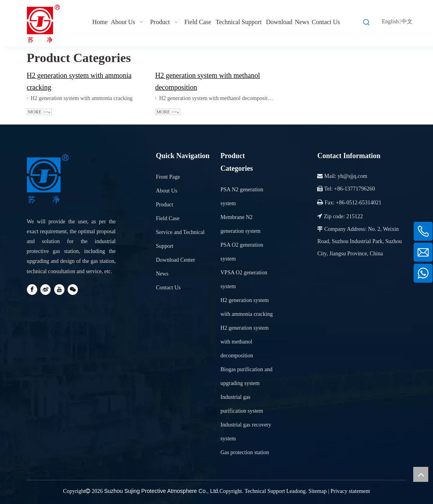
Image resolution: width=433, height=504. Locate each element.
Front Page (168, 177)
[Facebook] (32, 290)
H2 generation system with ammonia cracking (82, 98)
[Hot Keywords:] (367, 23)
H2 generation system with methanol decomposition (216, 98)
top (421, 474)
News (162, 274)
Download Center (175, 260)
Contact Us (168, 288)
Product (165, 205)
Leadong (296, 491)
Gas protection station (245, 452)
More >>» (39, 112)
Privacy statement (350, 491)
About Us (166, 191)
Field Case (168, 218)
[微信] (73, 290)
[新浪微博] (45, 290)
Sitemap (318, 491)
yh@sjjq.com (353, 176)
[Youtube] (59, 290)
